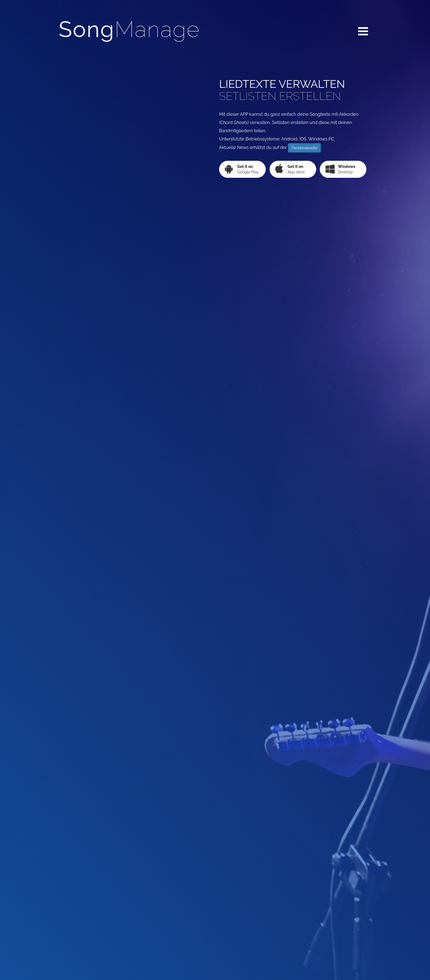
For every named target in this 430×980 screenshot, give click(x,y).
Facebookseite (304, 148)
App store (290, 169)
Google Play (242, 169)
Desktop (340, 169)
